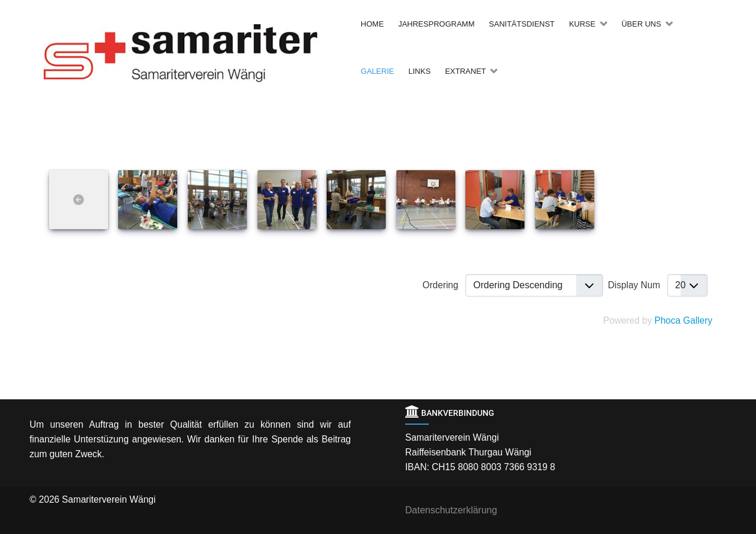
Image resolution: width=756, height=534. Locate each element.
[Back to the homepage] (199, 53)
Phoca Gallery (683, 320)
